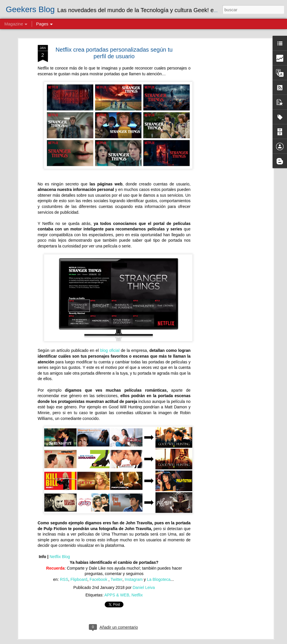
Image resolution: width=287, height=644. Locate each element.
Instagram (134, 579)
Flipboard (79, 579)
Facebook (99, 579)
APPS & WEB (117, 595)
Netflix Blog (60, 557)
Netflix (137, 595)
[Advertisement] (222, 136)
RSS (64, 579)
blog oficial (110, 350)
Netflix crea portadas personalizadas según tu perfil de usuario (114, 53)
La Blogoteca (159, 579)
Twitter (116, 579)
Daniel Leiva (144, 587)
